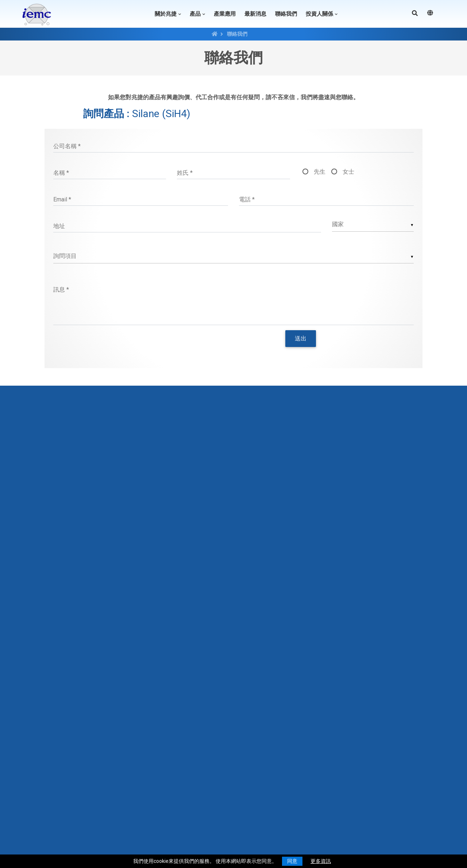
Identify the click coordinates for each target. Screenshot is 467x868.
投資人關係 (319, 14)
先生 (320, 172)
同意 (292, 861)
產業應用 (225, 14)
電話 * (247, 199)
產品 (195, 14)
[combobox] (373, 225)
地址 (59, 226)
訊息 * (61, 290)
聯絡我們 (286, 14)
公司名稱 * (67, 146)
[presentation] (155, 348)
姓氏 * (185, 173)
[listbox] (234, 256)
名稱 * (61, 173)
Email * (62, 199)
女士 (348, 172)
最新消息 (255, 14)
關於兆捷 (166, 14)
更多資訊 (321, 861)
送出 (301, 338)
